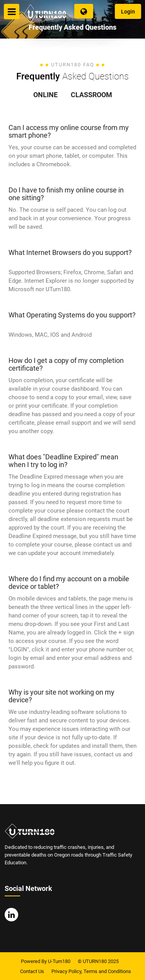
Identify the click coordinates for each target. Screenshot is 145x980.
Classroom (91, 95)
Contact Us (32, 971)
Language (84, 12)
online (45, 95)
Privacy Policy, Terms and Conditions (91, 971)
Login (128, 12)
